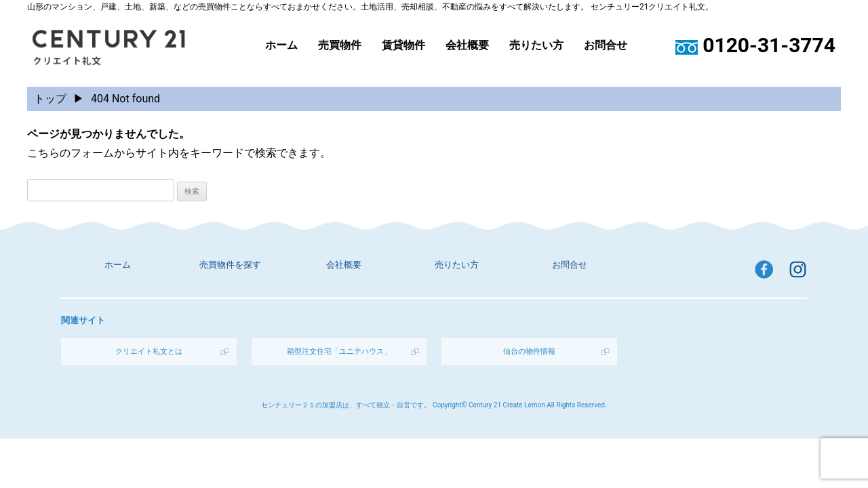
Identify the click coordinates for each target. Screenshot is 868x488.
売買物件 (340, 45)
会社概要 (467, 45)
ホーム (281, 45)
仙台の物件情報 (529, 351)
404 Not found (125, 99)
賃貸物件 (403, 45)
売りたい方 (536, 45)
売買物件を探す (230, 265)
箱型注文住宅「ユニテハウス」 (339, 351)
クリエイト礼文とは (149, 351)
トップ (50, 99)
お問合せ (606, 45)
